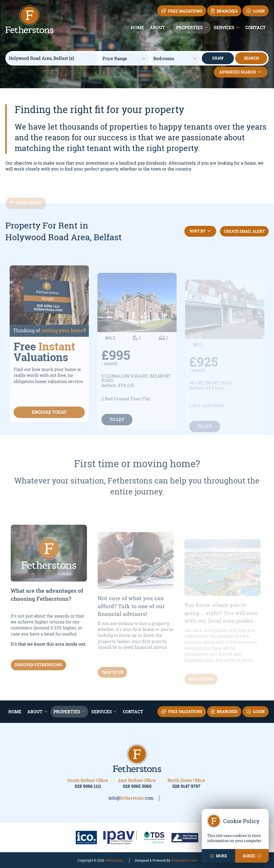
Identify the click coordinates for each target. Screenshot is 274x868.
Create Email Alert (244, 231)
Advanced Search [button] (241, 72)
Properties (189, 27)
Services (224, 27)
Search (251, 58)
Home (137, 27)
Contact (256, 27)
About (157, 27)
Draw (218, 58)
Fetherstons (114, 860)
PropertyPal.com (184, 860)
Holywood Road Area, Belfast (41, 58)
